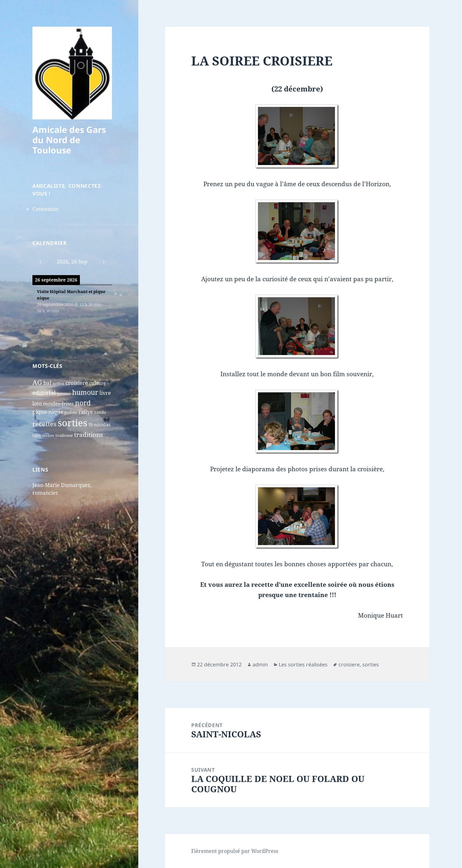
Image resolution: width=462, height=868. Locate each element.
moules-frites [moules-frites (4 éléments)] (58, 404)
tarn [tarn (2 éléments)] (37, 435)
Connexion (45, 209)
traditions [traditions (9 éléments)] (89, 435)
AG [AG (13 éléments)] (37, 382)
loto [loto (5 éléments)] (37, 404)
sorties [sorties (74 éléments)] (73, 423)
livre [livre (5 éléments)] (105, 393)
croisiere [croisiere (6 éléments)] (77, 383)
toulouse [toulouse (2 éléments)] (64, 435)
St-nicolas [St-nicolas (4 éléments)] (100, 425)
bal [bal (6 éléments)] (47, 383)
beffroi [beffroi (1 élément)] (58, 384)
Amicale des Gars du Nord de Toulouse (69, 140)
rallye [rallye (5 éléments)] (86, 412)
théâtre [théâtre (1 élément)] (48, 436)
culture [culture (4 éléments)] (98, 383)
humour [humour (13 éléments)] (85, 392)
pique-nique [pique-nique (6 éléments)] (48, 412)
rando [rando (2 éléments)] (100, 412)
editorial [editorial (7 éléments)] (44, 393)
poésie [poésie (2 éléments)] (71, 412)
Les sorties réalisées (303, 664)
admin (260, 664)
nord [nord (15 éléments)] (83, 403)
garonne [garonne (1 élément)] (64, 394)
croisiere (349, 664)
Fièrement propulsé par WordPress (235, 851)
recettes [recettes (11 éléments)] (44, 424)
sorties (371, 664)
